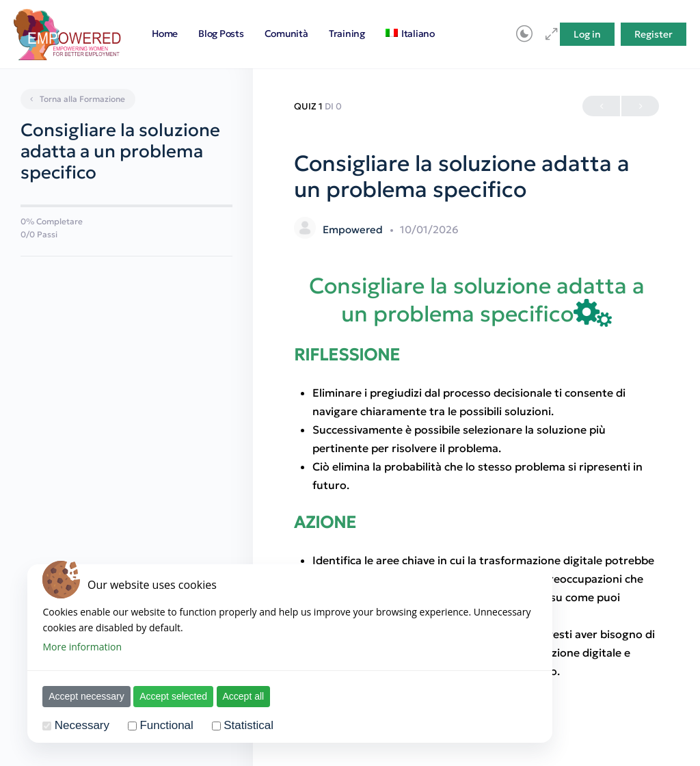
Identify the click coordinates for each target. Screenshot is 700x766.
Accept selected (167, 696)
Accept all (237, 696)
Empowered (354, 229)
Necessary (76, 725)
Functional (160, 725)
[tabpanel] (476, 477)
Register (654, 34)
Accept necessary (80, 696)
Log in (587, 34)
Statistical (242, 725)
